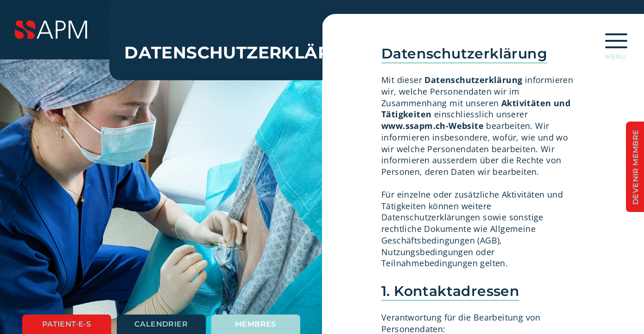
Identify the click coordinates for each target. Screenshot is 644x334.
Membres (256, 324)
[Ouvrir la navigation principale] (616, 44)
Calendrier (161, 324)
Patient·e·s (66, 324)
